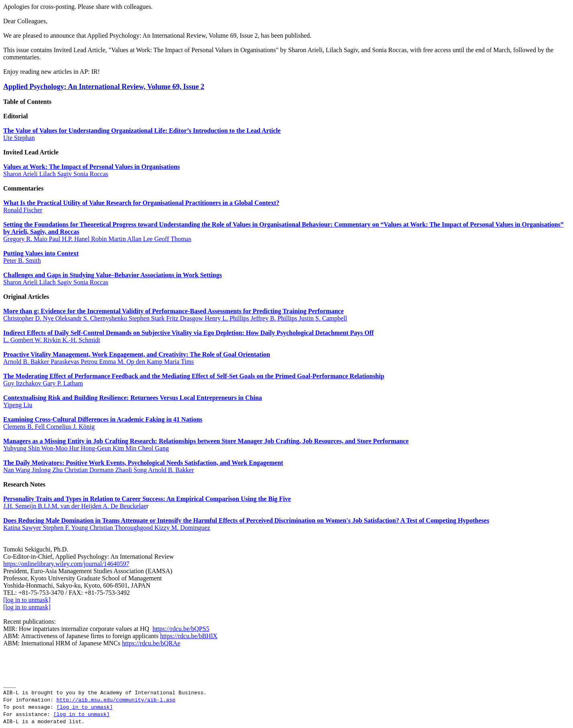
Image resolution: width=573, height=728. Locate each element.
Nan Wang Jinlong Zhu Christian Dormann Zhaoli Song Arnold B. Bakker (99, 470)
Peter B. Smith (22, 261)
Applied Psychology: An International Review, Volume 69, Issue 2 (104, 87)
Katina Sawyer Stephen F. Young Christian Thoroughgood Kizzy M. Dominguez (107, 528)
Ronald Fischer (23, 210)
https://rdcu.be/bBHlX (189, 636)
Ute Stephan (19, 138)
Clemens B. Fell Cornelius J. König (49, 427)
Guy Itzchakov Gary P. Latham (43, 383)
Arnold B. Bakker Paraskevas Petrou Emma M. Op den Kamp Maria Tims (99, 362)
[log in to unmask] (27, 600)
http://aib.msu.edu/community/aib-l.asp (116, 700)
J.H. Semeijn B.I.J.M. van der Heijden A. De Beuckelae (75, 506)
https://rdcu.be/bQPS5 (181, 629)
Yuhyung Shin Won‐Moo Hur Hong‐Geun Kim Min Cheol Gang (86, 448)
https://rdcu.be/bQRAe (151, 643)
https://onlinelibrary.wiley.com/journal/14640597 (66, 564)
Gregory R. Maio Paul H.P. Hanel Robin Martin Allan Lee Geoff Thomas (97, 239)
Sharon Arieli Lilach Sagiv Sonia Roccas (56, 174)
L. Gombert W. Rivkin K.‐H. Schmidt (52, 340)
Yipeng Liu (18, 405)
